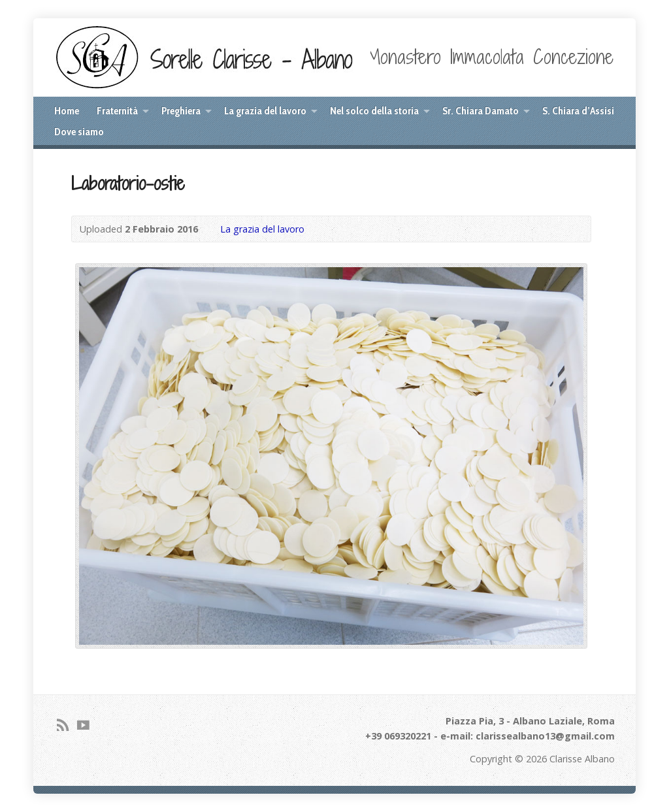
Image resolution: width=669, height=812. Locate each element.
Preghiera (181, 111)
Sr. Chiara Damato (481, 111)
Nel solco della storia (374, 111)
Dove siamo (79, 132)
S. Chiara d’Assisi (578, 111)
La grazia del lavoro (265, 111)
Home (67, 111)
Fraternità (117, 111)
